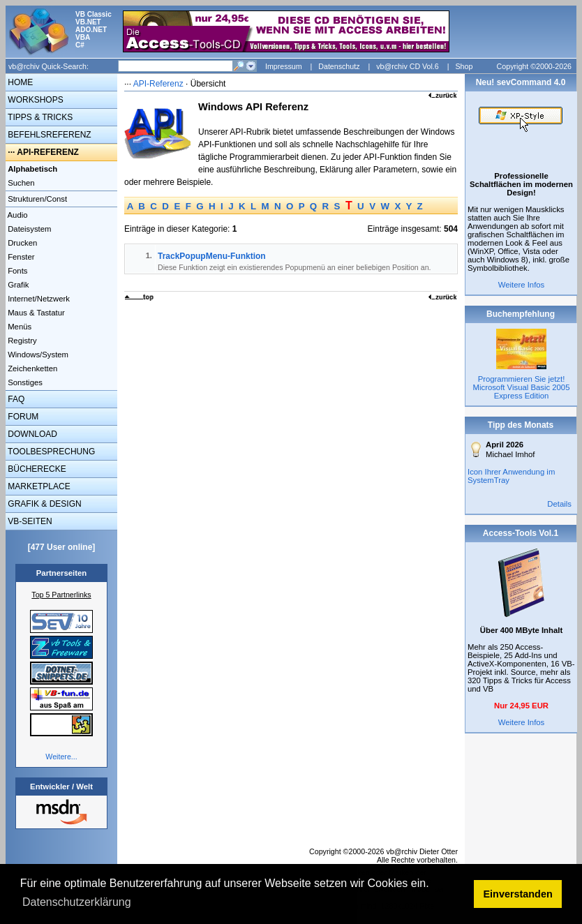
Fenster (20, 257)
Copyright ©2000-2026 (534, 66)
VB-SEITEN (29, 521)
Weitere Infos (522, 285)
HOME (19, 82)
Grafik (17, 285)
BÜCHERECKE (36, 469)
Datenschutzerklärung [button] (77, 902)
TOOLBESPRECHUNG (50, 452)
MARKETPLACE (38, 486)
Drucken (21, 243)
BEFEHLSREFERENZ (48, 135)
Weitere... (61, 757)
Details (559, 504)
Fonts (16, 271)
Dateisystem (28, 229)
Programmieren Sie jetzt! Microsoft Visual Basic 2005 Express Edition (522, 387)
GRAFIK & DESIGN (44, 504)
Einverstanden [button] (518, 894)
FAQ (15, 399)
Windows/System (37, 355)
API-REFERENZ (48, 152)
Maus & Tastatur (35, 313)
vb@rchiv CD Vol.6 (408, 66)
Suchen (20, 183)
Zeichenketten (31, 368)
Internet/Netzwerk (38, 299)
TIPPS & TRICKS (39, 117)
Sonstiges (24, 382)
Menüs (18, 327)
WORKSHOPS (35, 100)
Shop (464, 66)
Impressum (284, 66)
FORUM (22, 417)
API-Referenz (158, 84)
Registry (21, 341)
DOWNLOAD (31, 434)
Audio (17, 215)
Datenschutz (339, 66)
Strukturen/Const (36, 199)
